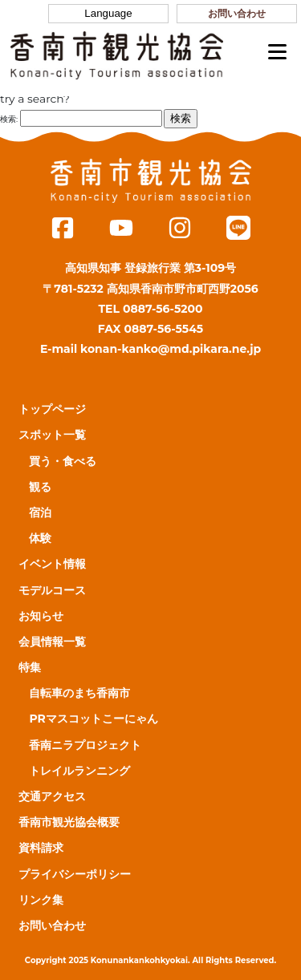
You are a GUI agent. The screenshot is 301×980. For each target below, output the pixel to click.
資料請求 (41, 848)
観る (40, 487)
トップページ (52, 409)
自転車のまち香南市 (79, 693)
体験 (40, 538)
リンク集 (41, 900)
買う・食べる (63, 461)
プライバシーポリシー (75, 874)
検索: (9, 119)
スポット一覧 (52, 435)
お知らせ (41, 616)
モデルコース (52, 590)
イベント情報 (52, 564)
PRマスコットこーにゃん (93, 719)
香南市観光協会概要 (69, 822)
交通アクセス (52, 796)
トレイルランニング (79, 771)
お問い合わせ (237, 13)
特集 (30, 667)
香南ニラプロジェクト (85, 745)
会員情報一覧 (52, 642)
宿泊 (40, 512)
